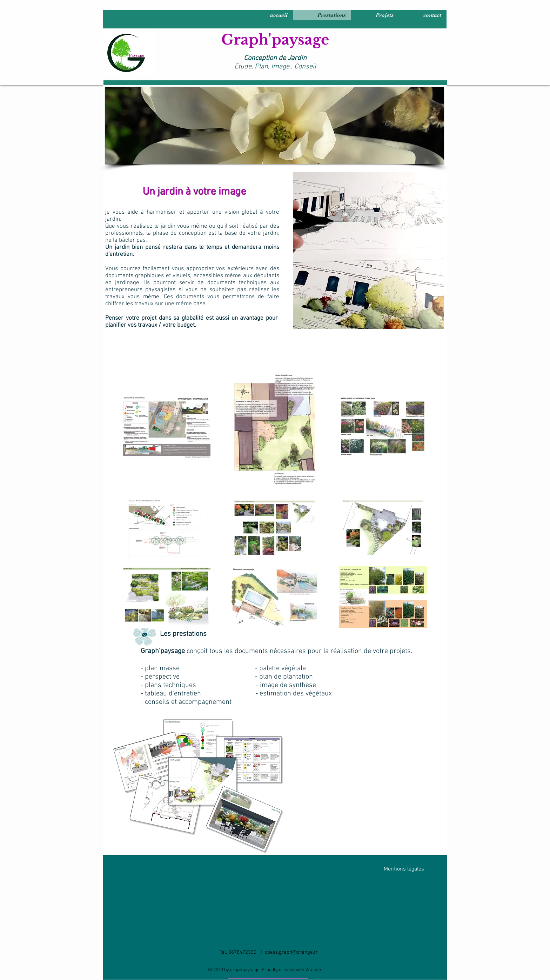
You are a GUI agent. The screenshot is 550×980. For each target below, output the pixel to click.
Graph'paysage (275, 40)
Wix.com (314, 970)
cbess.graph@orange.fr (291, 952)
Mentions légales (404, 869)
